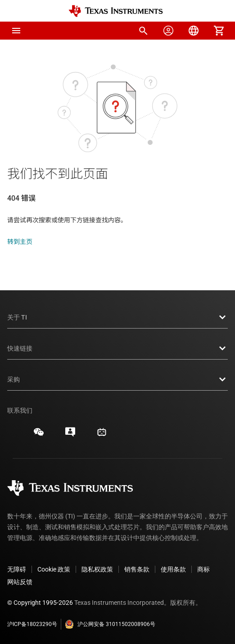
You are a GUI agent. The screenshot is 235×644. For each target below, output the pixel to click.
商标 (203, 569)
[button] (16, 31)
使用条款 (173, 569)
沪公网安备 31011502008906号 (110, 624)
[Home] (116, 11)
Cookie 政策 (54, 569)
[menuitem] (143, 31)
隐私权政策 (97, 569)
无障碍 (17, 569)
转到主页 (20, 242)
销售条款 (137, 569)
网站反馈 (20, 582)
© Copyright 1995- (40, 603)
